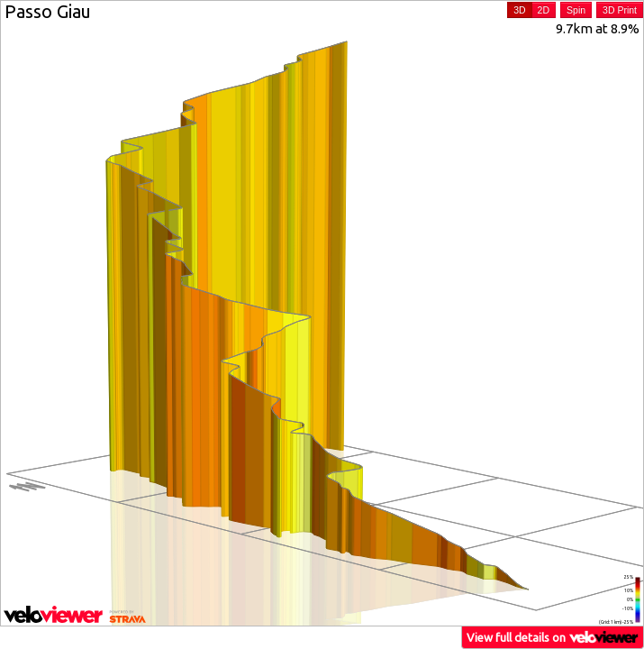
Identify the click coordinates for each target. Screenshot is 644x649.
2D (544, 10)
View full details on (553, 637)
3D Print (620, 10)
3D (519, 10)
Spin (576, 10)
